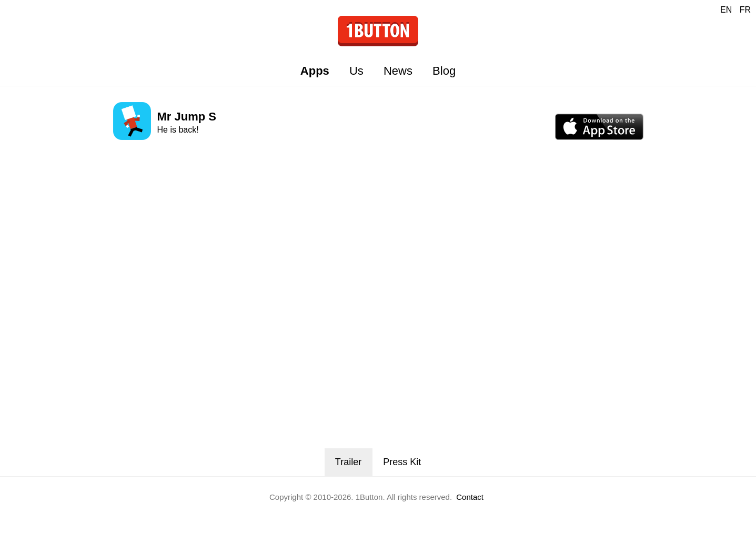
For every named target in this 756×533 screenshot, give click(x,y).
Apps (315, 71)
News (398, 71)
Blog (444, 71)
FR (745, 10)
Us (356, 71)
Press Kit (402, 462)
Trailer (348, 462)
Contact (470, 497)
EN (726, 10)
